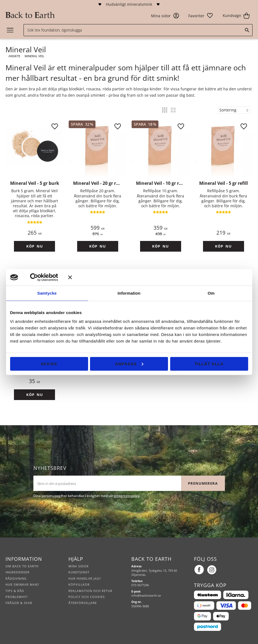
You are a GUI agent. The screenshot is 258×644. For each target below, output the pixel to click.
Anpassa (129, 363)
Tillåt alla (209, 363)
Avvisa (49, 363)
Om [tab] (211, 293)
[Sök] (247, 30)
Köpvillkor (79, 584)
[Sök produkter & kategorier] (138, 30)
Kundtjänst (79, 572)
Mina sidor (79, 566)
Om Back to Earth (22, 566)
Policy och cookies (87, 597)
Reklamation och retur (90, 591)
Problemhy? (17, 597)
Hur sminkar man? (22, 584)
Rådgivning (16, 578)
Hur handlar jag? (85, 578)
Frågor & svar (19, 603)
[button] (201, 16)
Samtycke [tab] (47, 293)
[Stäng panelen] (158, 277)
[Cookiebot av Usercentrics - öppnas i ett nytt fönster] (42, 277)
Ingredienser (18, 572)
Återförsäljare (83, 603)
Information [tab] (129, 293)
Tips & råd (15, 591)
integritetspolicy (127, 496)
